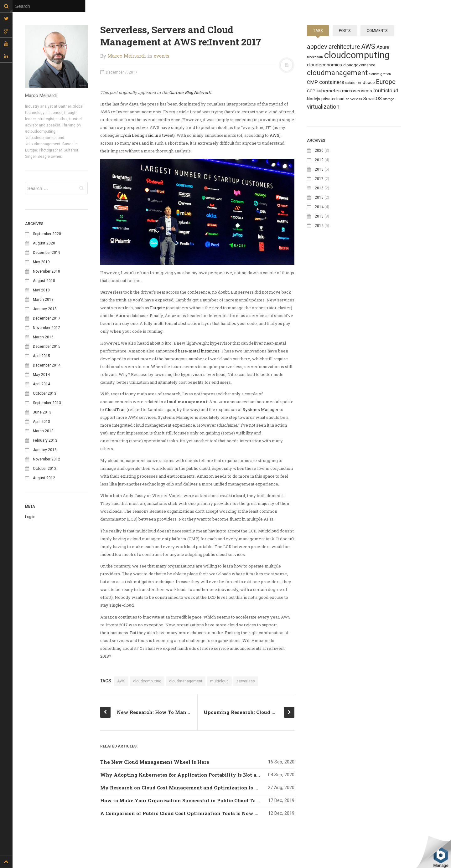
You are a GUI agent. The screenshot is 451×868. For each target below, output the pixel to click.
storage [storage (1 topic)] (389, 99)
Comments (377, 31)
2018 (319, 169)
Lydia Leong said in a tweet (147, 135)
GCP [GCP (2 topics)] (311, 91)
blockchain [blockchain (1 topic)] (315, 57)
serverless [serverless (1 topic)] (354, 99)
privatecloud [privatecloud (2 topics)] (333, 99)
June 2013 (42, 412)
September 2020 (47, 234)
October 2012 (45, 469)
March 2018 (43, 300)
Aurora (122, 316)
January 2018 (45, 309)
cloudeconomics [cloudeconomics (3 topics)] (324, 65)
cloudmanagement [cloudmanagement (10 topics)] (337, 73)
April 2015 (41, 356)
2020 (319, 151)
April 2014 (41, 384)
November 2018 (47, 271)
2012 (319, 226)
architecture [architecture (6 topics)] (344, 47)
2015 (319, 198)
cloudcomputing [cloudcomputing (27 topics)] (357, 55)
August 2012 (44, 478)
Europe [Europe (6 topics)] (386, 82)
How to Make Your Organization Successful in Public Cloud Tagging (185, 800)
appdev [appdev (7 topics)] (317, 47)
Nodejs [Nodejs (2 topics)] (314, 99)
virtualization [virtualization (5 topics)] (323, 107)
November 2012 (47, 459)
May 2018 (41, 290)
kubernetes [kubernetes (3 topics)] (329, 91)
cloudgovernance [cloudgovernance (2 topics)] (359, 65)
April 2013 (41, 422)
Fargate (158, 308)
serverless (246, 681)
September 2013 (47, 403)
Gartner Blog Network (190, 92)
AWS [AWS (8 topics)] (368, 46)
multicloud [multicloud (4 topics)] (386, 90)
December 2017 (47, 318)
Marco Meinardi (127, 56)
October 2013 (45, 393)
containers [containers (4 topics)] (332, 82)
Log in (30, 517)
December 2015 (47, 347)
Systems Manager (261, 409)
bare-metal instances (199, 351)
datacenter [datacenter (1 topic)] (353, 83)
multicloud (219, 681)
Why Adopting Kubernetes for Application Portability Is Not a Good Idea (191, 775)
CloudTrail (115, 409)
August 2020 (44, 243)
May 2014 (41, 375)
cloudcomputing (147, 681)
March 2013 (43, 431)
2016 (319, 188)
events (162, 56)
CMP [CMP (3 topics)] (312, 82)
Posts (345, 31)
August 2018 (44, 281)
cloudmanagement (186, 681)
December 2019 (47, 253)
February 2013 (45, 440)
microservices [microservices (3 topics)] (357, 91)
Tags (318, 31)
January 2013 (45, 450)
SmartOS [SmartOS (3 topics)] (373, 99)
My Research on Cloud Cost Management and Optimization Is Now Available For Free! (207, 788)
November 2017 (47, 328)
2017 (319, 179)
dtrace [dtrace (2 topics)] (369, 82)
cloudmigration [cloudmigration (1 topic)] (380, 74)
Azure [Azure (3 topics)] (383, 47)
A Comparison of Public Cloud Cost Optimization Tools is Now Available (189, 813)
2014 (319, 207)
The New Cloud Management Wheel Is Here (155, 762)
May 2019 (41, 262)
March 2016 (43, 337)
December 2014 (47, 365)
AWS (275, 135)
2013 (319, 216)
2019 (319, 160)
